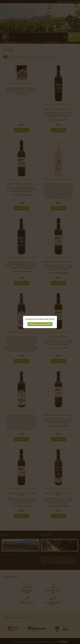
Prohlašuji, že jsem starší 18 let (40, 324)
